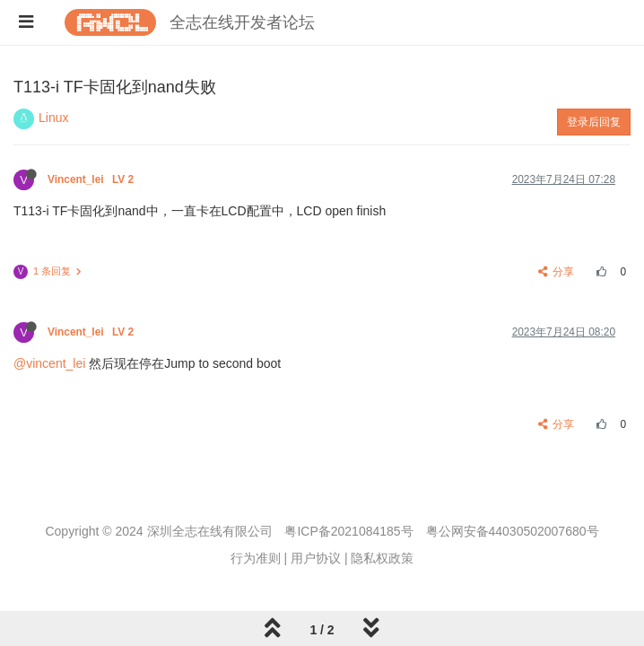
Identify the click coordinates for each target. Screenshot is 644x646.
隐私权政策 (382, 558)
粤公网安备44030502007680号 (513, 531)
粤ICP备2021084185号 (348, 531)
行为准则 (256, 558)
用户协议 (316, 558)
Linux (53, 118)
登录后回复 (594, 122)
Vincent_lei (92, 179)
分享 (557, 272)
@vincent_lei (49, 363)
